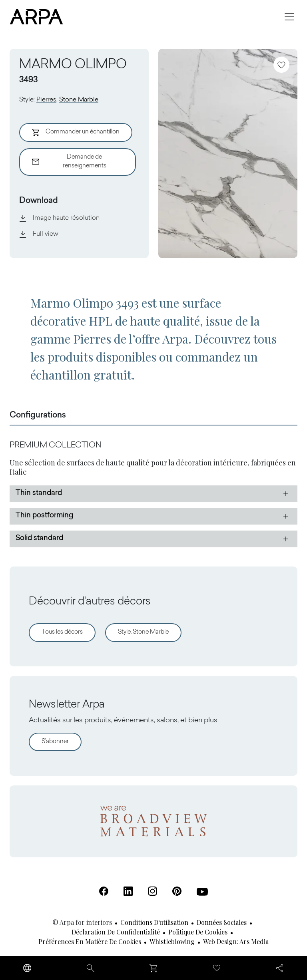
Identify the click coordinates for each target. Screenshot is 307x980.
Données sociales (222, 922)
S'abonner (55, 742)
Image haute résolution (59, 218)
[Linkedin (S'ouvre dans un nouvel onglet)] (128, 891)
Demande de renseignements (69, 162)
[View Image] (228, 153)
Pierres (46, 100)
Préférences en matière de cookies (90, 941)
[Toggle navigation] (289, 17)
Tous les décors (62, 632)
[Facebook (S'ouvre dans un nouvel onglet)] (104, 891)
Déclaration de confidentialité (116, 932)
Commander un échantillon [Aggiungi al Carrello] (76, 133)
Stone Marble (79, 100)
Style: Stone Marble (143, 632)
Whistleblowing (172, 941)
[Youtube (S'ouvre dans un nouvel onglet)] (202, 892)
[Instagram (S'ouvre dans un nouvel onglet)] (153, 891)
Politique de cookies (198, 932)
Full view (39, 234)
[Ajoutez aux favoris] (281, 65)
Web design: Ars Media (236, 941)
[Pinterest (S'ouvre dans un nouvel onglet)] (177, 891)
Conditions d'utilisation (154, 922)
